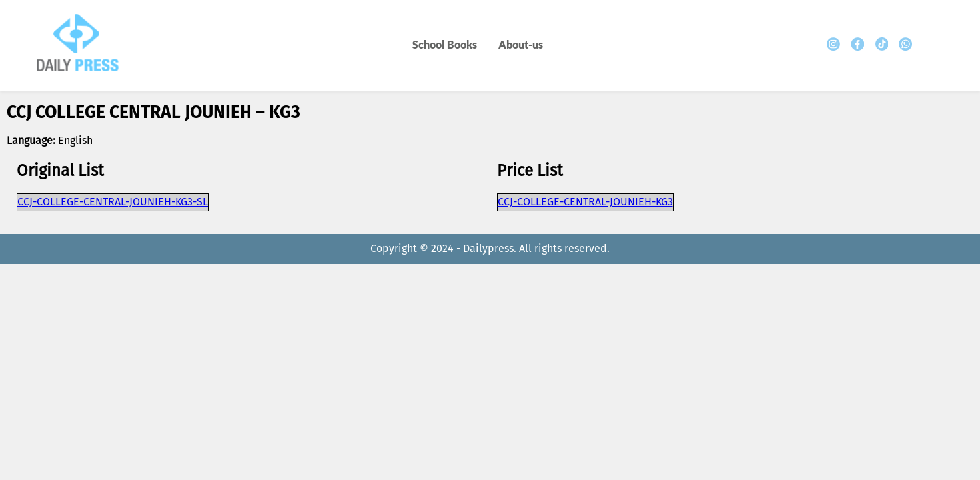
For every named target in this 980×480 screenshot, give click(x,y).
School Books (445, 44)
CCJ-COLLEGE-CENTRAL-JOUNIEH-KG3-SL (113, 202)
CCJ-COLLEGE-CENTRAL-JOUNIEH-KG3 (585, 202)
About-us (521, 44)
